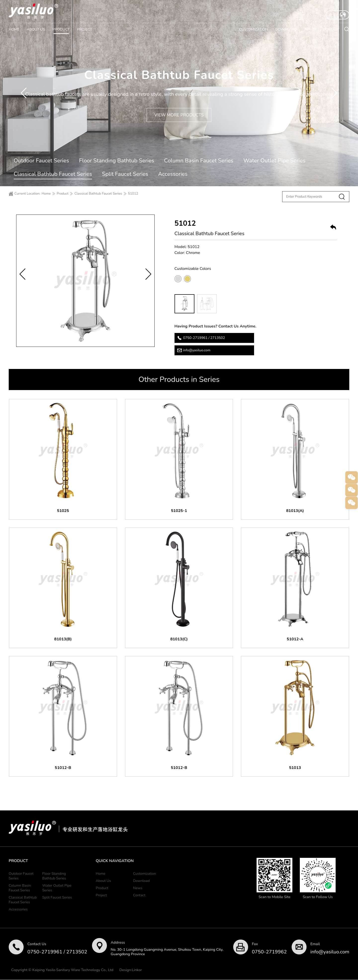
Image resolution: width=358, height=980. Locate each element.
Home (46, 194)
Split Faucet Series (125, 174)
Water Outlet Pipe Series (274, 161)
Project (101, 895)
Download (141, 881)
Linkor (137, 970)
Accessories (173, 174)
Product (63, 194)
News (138, 888)
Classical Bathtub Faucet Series (53, 174)
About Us (103, 881)
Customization (144, 874)
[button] (24, 93)
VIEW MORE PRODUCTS (179, 115)
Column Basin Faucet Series (199, 161)
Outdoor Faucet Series (41, 161)
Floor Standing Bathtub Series (117, 161)
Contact (139, 895)
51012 (133, 194)
